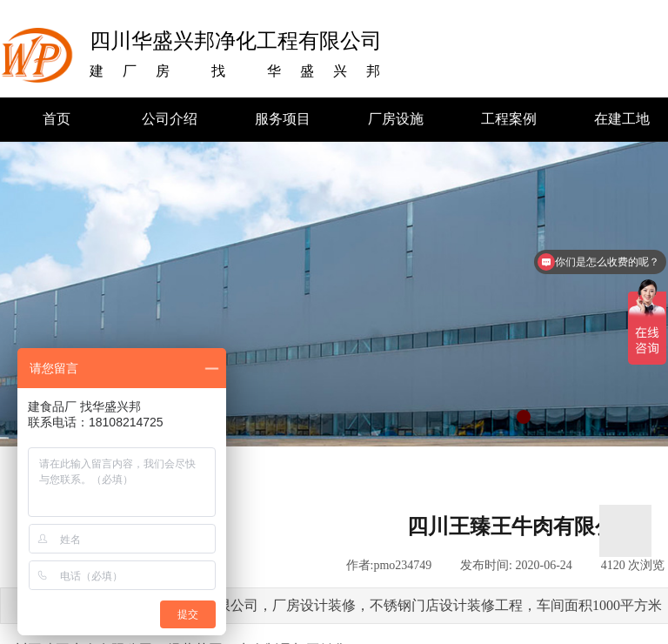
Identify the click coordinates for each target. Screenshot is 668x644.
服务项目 (283, 119)
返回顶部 (625, 531)
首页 (57, 119)
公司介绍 (170, 119)
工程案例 (509, 119)
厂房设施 (396, 119)
